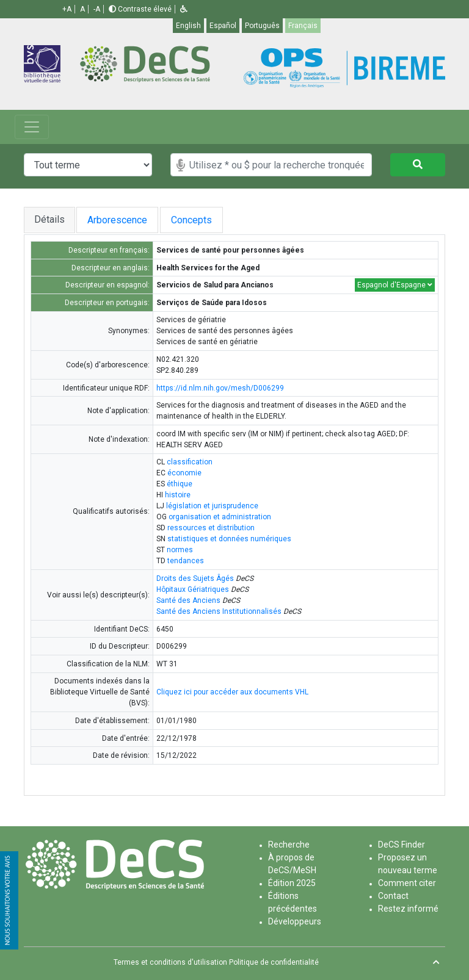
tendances (186, 561)
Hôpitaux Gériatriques (193, 589)
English (188, 26)
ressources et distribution (211, 528)
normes (180, 550)
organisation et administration (220, 517)
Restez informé (408, 909)
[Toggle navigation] (32, 127)
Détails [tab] (49, 219)
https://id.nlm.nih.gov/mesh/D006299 (220, 388)
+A (67, 9)
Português (262, 26)
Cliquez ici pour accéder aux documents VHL (232, 692)
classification (190, 462)
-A (97, 9)
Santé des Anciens (188, 600)
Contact (393, 896)
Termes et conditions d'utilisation (170, 962)
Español (223, 26)
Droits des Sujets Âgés (195, 578)
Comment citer (407, 883)
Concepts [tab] (205, 220)
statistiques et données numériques (229, 539)
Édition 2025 (292, 883)
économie (184, 473)
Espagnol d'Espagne (395, 285)
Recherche (289, 845)
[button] (184, 9)
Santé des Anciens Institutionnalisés (219, 611)
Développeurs (295, 921)
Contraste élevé (140, 9)
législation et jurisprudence (212, 506)
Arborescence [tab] (121, 220)
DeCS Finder (402, 845)
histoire (178, 495)
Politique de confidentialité (274, 962)
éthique (180, 484)
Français (303, 26)
